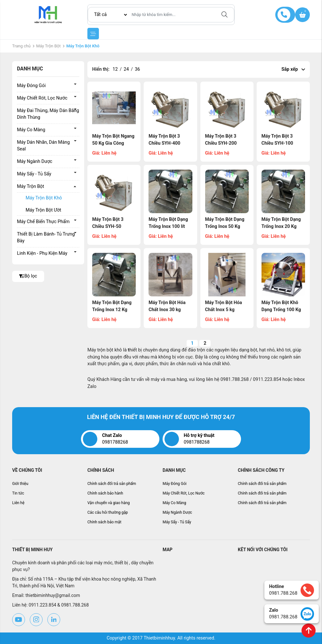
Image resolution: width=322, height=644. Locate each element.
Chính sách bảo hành (105, 493)
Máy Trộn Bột (48, 46)
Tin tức (18, 493)
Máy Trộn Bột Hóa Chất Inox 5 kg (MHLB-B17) (224, 310)
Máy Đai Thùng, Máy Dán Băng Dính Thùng (48, 114)
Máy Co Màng (31, 130)
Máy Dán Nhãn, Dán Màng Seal (43, 146)
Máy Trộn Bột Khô (44, 198)
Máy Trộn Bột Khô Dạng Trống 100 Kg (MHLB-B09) (281, 310)
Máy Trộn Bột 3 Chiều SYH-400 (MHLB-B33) (164, 143)
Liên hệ (18, 503)
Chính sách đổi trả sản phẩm (112, 484)
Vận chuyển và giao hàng (109, 503)
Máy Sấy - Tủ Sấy (34, 174)
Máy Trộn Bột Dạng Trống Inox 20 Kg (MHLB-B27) (281, 226)
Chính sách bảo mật (104, 522)
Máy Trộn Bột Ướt (43, 210)
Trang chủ (21, 46)
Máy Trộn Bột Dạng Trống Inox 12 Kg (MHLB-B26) (112, 310)
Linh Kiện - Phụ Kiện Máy (42, 253)
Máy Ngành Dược (35, 161)
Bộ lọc (28, 276)
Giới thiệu (20, 484)
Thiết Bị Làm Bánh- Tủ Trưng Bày (46, 238)
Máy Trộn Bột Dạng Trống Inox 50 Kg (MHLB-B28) (225, 226)
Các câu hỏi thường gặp (108, 512)
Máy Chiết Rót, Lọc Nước (42, 98)
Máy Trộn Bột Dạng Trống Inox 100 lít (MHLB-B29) (168, 226)
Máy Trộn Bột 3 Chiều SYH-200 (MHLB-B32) (221, 143)
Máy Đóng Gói (31, 86)
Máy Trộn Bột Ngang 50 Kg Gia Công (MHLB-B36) (113, 143)
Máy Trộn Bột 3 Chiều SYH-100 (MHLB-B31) (277, 143)
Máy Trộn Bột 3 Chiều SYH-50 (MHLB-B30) (108, 226)
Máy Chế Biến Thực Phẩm (43, 222)
